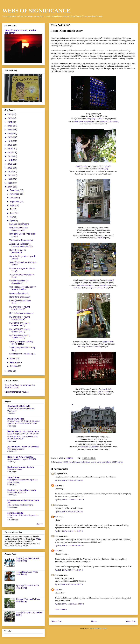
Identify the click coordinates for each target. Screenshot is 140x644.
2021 (10, 133)
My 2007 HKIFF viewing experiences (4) (20, 318)
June (12, 213)
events (60, 462)
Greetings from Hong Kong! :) (22, 354)
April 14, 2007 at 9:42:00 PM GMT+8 (69, 531)
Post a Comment (61, 609)
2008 (10, 183)
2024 (10, 122)
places (109, 462)
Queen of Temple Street (99, 288)
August (13, 205)
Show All (40, 524)
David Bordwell (82, 166)
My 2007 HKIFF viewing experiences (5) (20, 308)
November (15, 194)
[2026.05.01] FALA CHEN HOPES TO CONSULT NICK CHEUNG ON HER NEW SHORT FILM (23, 436)
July (12, 209)
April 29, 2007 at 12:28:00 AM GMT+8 (69, 604)
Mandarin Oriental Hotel (109, 121)
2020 (10, 137)
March (13, 359)
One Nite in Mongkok (85, 285)
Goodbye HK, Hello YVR (19, 406)
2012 (10, 168)
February (14, 362)
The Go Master (103, 392)
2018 (10, 145)
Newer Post (56, 621)
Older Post (131, 621)
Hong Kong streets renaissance (17, 251)
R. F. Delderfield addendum (21, 313)
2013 (10, 164)
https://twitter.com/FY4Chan (17, 392)
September (15, 202)
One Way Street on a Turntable (89, 347)
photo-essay (101, 462)
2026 (10, 114)
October (14, 198)
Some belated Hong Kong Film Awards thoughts (23, 288)
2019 (10, 141)
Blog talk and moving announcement (18, 229)
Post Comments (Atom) (98, 628)
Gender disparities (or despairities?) (19, 282)
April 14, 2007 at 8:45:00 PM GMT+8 (69, 512)
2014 (10, 160)
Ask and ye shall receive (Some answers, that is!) (21, 245)
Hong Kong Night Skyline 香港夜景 (22, 459)
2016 (10, 152)
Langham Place (108, 341)
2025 (10, 118)
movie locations (84, 462)
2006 (10, 371)
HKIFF (65, 462)
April (12, 221)
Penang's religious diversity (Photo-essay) (21, 343)
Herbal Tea (101, 238)
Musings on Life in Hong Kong (22, 490)
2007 (10, 187)
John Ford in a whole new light (20, 505)
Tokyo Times (13, 477)
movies (93, 462)
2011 (10, 172)
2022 (10, 130)
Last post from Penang (19, 224)
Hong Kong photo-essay (20, 297)
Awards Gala (107, 389)
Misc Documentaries (16, 449)
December (15, 190)
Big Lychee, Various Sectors (21, 467)
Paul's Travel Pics (16, 419)
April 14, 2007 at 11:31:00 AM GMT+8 (69, 500)
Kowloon (92, 280)
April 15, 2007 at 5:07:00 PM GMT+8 (69, 570)
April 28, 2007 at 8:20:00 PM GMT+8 (69, 584)
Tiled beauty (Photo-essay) (21, 240)
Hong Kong (73, 462)
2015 (10, 156)
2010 (10, 175)
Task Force (78, 288)
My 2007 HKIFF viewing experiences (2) (20, 330)
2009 (10, 179)
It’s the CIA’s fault (15, 469)
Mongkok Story (105, 285)
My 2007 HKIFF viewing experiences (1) (20, 337)
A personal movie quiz (19, 293)
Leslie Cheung (103, 169)
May (12, 217)
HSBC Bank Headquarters (84, 121)
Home (94, 621)
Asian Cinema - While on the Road (23, 447)
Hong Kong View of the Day (20, 457)
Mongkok (110, 280)
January (14, 366)
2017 (10, 149)
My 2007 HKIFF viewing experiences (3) (20, 324)
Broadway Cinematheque (90, 447)
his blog (108, 166)
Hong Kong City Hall (95, 119)
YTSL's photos (117, 462)
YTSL (56, 485)
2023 (10, 126)
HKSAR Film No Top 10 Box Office (23, 432)
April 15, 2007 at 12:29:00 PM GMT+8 (69, 546)
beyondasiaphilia (15, 513)
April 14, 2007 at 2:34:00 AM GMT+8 (69, 480)
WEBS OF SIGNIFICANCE (36, 11)
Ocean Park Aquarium (17, 492)
